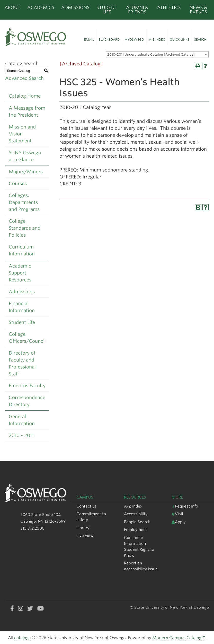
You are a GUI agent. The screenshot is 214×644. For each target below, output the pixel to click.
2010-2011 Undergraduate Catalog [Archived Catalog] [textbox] (151, 54)
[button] (89, 37)
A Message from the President (27, 111)
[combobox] (157, 54)
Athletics (169, 7)
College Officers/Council (27, 338)
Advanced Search (24, 78)
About (12, 7)
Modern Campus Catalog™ (179, 638)
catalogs (22, 638)
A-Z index (133, 506)
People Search (137, 522)
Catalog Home (25, 96)
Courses (18, 183)
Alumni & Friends (137, 10)
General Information (22, 420)
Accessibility (136, 514)
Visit (177, 514)
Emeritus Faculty (27, 386)
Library (83, 528)
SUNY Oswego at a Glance (25, 156)
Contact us (87, 506)
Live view (85, 535)
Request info (185, 506)
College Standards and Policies (25, 228)
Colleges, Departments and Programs (24, 202)
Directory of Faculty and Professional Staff (22, 363)
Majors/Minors (26, 172)
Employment (136, 530)
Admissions (75, 7)
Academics (41, 7)
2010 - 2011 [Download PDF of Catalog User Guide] (21, 435)
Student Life (107, 10)
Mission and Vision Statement (22, 134)
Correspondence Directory (27, 401)
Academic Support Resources (20, 273)
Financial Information (22, 307)
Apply (179, 522)
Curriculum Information (22, 250)
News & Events (198, 10)
